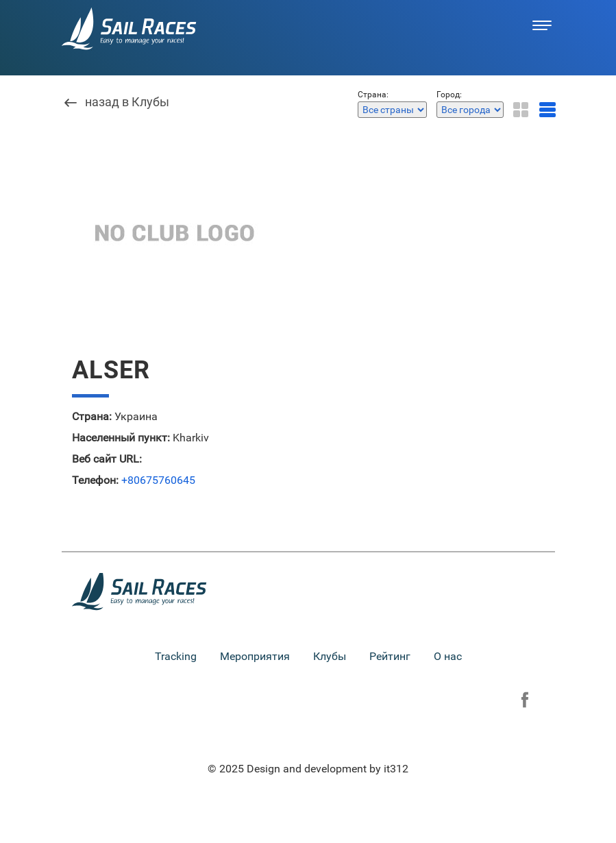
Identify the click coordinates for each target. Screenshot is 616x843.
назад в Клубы (127, 102)
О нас (448, 657)
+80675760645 (158, 480)
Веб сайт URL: (107, 459)
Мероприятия (255, 657)
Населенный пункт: (121, 438)
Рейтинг (390, 657)
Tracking (176, 657)
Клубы (330, 657)
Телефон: (95, 480)
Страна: (92, 417)
